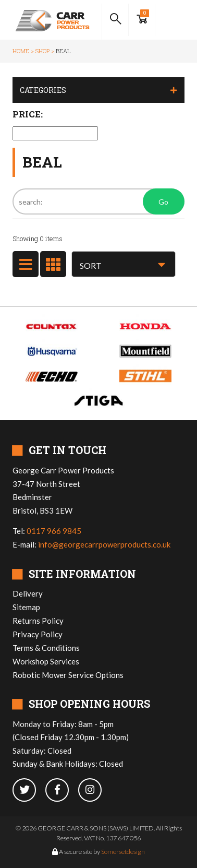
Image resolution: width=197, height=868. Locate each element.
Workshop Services (46, 661)
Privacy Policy (38, 634)
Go (163, 202)
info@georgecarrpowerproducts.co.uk (104, 544)
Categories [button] (43, 90)
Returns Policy (38, 621)
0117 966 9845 (54, 531)
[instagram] (94, 790)
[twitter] (29, 790)
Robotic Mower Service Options (68, 675)
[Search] (98, 201)
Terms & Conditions (46, 648)
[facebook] (62, 790)
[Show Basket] (142, 20)
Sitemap (26, 607)
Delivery (28, 593)
